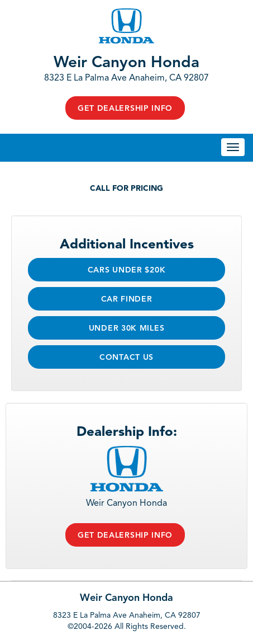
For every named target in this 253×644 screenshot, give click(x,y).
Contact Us (126, 358)
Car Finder (127, 299)
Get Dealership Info (125, 109)
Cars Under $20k (127, 270)
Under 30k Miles (127, 328)
